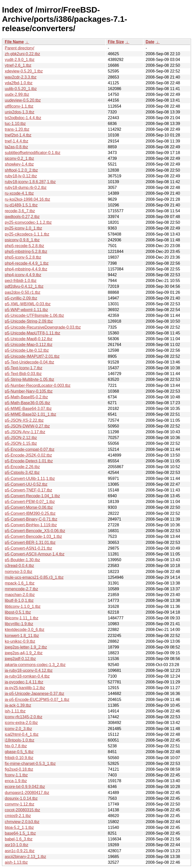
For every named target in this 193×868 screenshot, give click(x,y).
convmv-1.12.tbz (19, 804)
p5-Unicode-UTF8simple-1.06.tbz (34, 315)
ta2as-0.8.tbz (16, 147)
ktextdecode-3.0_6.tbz (25, 630)
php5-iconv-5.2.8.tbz (23, 257)
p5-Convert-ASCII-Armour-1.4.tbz (35, 554)
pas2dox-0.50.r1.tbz (22, 292)
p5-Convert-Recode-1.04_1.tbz (32, 496)
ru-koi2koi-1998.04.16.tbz (28, 199)
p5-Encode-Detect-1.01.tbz (29, 461)
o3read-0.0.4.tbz (19, 566)
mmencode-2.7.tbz (21, 589)
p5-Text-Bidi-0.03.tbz (23, 374)
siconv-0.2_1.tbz (19, 158)
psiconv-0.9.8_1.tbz (22, 240)
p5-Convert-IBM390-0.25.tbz (30, 513)
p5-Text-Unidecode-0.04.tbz (30, 362)
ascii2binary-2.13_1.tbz (26, 857)
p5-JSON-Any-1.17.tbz (25, 432)
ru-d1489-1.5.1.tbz (21, 205)
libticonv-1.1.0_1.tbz (23, 606)
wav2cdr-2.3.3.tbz (21, 77)
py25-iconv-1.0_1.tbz (23, 228)
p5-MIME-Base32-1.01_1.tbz (31, 414)
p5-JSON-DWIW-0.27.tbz (27, 426)
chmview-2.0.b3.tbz (22, 822)
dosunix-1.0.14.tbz (21, 798)
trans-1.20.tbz (17, 129)
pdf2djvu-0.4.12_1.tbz (24, 286)
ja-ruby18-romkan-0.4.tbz (27, 676)
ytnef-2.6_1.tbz (18, 65)
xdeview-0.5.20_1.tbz (24, 71)
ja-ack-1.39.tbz (18, 705)
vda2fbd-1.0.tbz (19, 83)
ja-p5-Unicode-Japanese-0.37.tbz (35, 694)
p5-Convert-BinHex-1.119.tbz (31, 525)
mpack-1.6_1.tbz (20, 583)
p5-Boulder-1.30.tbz (22, 560)
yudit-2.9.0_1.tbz (20, 60)
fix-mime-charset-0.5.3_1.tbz (30, 764)
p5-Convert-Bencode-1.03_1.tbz (33, 536)
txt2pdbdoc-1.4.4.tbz (23, 118)
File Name (14, 42)
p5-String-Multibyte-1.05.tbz (30, 379)
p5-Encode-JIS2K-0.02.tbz (28, 455)
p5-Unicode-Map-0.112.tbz (29, 345)
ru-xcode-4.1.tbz (19, 193)
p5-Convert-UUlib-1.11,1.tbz (30, 479)
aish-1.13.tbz (16, 862)
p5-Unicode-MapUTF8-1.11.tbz (33, 333)
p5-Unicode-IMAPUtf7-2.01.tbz (32, 356)
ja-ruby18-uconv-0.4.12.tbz (29, 670)
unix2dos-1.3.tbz (19, 112)
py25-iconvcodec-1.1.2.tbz (28, 222)
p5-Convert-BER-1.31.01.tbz (30, 542)
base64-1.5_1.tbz (20, 833)
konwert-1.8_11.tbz (22, 636)
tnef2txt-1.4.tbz (18, 135)
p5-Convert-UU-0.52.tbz (26, 484)
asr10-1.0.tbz (16, 845)
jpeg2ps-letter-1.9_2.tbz (26, 647)
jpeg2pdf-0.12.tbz (20, 659)
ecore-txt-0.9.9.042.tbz (25, 787)
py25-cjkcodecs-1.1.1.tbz (27, 234)
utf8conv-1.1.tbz (19, 106)
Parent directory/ (19, 48)
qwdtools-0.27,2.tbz (22, 217)
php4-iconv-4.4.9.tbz (23, 275)
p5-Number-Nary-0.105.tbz (29, 391)
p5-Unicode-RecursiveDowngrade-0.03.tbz (43, 327)
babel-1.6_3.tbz (19, 839)
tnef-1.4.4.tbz (16, 141)
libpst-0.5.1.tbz (18, 612)
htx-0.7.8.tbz (16, 746)
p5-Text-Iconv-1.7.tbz (23, 368)
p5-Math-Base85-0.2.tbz (26, 397)
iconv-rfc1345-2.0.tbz (23, 717)
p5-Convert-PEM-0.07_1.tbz (30, 502)
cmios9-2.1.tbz (18, 816)
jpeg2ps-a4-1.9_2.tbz (24, 653)
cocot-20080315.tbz (22, 810)
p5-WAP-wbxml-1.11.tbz (26, 310)
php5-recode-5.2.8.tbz (25, 246)
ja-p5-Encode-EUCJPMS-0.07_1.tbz (37, 700)
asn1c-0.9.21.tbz (20, 851)
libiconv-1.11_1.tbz (21, 618)
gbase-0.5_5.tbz (19, 752)
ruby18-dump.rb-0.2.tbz (26, 188)
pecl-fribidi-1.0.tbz (21, 281)
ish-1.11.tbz (15, 711)
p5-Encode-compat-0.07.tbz (30, 449)
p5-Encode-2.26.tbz (22, 467)
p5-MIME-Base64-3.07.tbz (28, 409)
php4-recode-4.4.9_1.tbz (27, 263)
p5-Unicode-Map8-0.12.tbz (29, 339)
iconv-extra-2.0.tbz (21, 723)
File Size (116, 42)
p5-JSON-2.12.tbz (21, 438)
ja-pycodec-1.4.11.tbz (24, 682)
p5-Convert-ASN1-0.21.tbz (29, 548)
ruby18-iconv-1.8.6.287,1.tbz (30, 182)
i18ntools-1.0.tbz (19, 740)
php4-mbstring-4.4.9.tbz (26, 269)
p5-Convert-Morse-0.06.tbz (29, 507)
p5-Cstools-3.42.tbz (22, 473)
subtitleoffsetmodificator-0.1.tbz (33, 153)
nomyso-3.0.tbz (18, 572)
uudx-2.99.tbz (17, 94)
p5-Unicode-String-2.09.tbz (29, 321)
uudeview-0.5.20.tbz (23, 100)
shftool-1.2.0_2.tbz (21, 170)
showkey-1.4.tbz (19, 164)
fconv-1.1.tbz (16, 775)
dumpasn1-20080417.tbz (27, 793)
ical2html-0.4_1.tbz (22, 734)
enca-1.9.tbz (16, 781)
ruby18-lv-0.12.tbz (21, 176)
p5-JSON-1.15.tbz (21, 443)
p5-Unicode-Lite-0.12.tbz (27, 350)
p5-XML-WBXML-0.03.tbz (28, 304)
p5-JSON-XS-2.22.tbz (24, 420)
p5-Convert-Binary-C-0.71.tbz (31, 519)
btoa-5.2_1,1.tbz (19, 827)
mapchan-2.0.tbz (20, 595)
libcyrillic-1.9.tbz (19, 624)
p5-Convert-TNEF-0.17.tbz (29, 490)
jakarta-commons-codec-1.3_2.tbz (35, 665)
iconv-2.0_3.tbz (18, 729)
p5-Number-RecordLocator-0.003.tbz (38, 385)
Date (150, 42)
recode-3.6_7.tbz (20, 211)
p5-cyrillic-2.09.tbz (21, 298)
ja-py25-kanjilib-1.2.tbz (25, 688)
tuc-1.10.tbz (15, 124)
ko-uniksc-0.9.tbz (20, 641)
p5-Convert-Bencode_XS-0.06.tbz (35, 531)
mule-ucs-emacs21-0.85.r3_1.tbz (34, 577)
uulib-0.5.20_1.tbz (21, 89)
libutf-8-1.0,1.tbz (19, 600)
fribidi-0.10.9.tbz (19, 758)
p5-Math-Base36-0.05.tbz (28, 403)
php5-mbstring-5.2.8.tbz (26, 251)
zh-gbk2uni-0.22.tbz (22, 54)
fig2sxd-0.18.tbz (19, 769)
